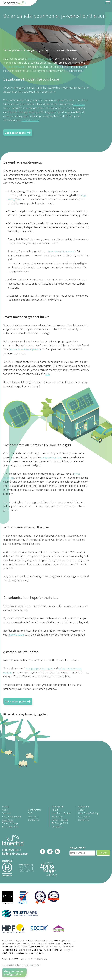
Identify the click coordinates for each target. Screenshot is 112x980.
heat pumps (32, 669)
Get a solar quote (15, 133)
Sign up (103, 856)
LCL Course (86, 820)
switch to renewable (15, 67)
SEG (48, 374)
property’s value (31, 120)
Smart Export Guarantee (62, 252)
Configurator (35, 810)
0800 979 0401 (12, 853)
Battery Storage (10, 826)
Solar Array (8, 823)
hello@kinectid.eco (15, 857)
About (5, 810)
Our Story (33, 817)
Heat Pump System (8, 818)
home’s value (17, 635)
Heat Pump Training (86, 815)
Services (6, 814)
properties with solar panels (25, 350)
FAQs (31, 814)
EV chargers (47, 669)
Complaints (35, 968)
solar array (79, 104)
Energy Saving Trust (51, 458)
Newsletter (77, 851)
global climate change (40, 59)
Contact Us (34, 820)
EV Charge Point (11, 830)
